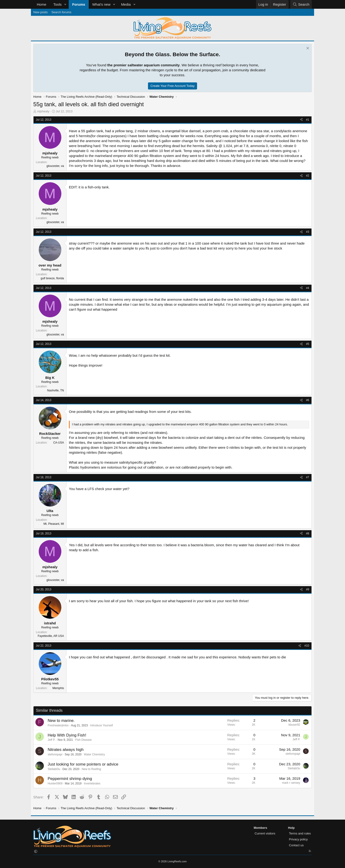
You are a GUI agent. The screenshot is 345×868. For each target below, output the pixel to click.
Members (260, 828)
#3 (308, 232)
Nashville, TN (56, 390)
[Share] (301, 120)
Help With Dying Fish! (67, 735)
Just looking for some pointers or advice (83, 764)
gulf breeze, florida (52, 278)
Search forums (61, 12)
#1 (308, 120)
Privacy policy (298, 839)
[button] (65, 4)
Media (126, 4)
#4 (308, 288)
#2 (308, 176)
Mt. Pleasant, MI (54, 524)
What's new (101, 4)
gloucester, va (55, 166)
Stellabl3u (54, 769)
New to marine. (61, 721)
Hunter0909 (55, 783)
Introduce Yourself (101, 725)
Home (42, 4)
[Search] (301, 4)
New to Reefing (91, 769)
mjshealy (43, 111)
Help (291, 828)
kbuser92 (294, 725)
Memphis (58, 688)
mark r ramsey (291, 783)
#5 (308, 344)
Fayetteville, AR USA (51, 636)
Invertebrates (92, 783)
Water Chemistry (95, 754)
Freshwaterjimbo (58, 725)
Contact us (296, 845)
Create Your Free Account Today (173, 86)
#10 (307, 646)
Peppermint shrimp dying (70, 779)
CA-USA (59, 443)
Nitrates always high (66, 750)
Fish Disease (83, 740)
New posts (40, 12)
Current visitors (265, 833)
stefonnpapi (55, 754)
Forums (79, 4)
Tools (57, 4)
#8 (308, 534)
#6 (308, 400)
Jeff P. (51, 740)
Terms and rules (300, 833)
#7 (308, 477)
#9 (308, 589)
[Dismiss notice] (307, 49)
